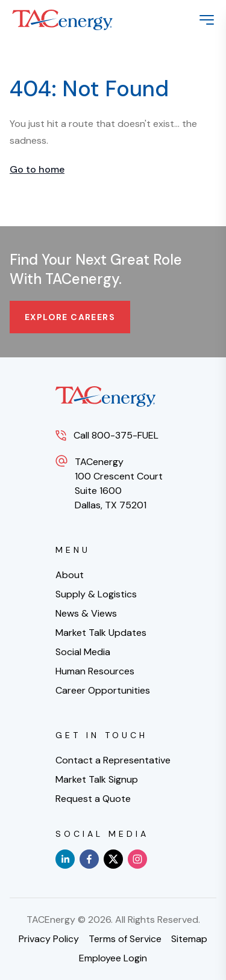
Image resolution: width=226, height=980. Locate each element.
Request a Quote (93, 799)
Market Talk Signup (97, 779)
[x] (113, 859)
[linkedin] (65, 859)
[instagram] (137, 859)
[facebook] (89, 859)
